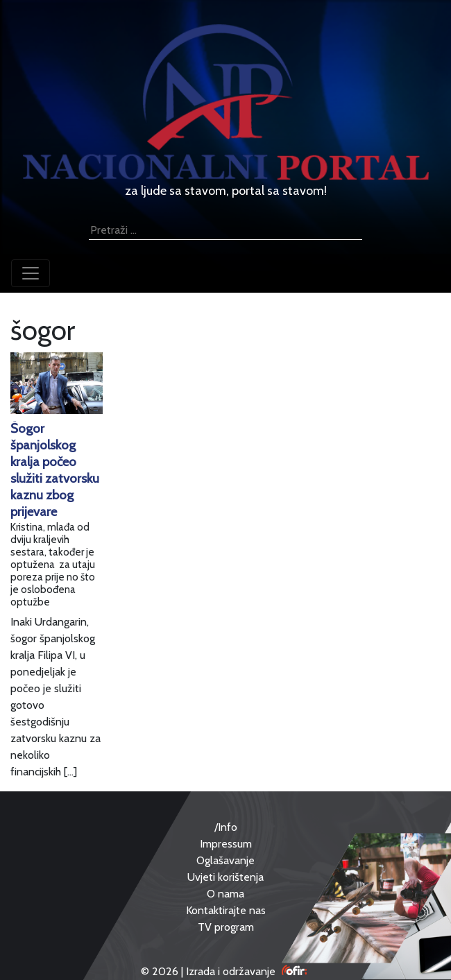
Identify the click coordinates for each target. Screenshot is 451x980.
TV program (226, 927)
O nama (226, 894)
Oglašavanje (226, 860)
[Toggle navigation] (31, 273)
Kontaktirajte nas (226, 910)
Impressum (226, 844)
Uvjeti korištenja (226, 877)
